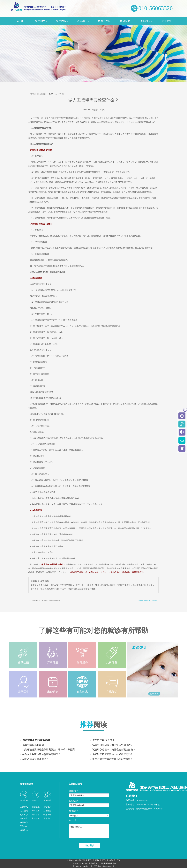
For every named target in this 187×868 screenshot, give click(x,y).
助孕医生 (47, 811)
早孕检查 (24, 826)
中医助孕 (24, 822)
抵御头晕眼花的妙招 (33, 745)
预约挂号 (36, 801)
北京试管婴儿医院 (114, 860)
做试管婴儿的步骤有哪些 (36, 740)
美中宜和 (79, 860)
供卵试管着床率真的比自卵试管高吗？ (113, 754)
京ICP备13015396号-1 (81, 866)
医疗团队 (62, 21)
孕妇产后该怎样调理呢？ (35, 759)
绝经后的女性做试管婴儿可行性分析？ (113, 759)
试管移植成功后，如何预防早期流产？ (113, 745)
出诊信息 (47, 807)
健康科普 (125, 21)
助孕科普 (42, 94)
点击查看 (154, 694)
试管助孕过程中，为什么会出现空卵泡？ (114, 750)
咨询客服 (24, 801)
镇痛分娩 (24, 830)
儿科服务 (36, 819)
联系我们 (47, 819)
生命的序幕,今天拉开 (103, 740)
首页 (33, 94)
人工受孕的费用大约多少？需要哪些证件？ (44, 601)
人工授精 (59, 94)
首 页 (20, 21)
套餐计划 (104, 21)
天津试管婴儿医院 (100, 860)
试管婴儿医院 (87, 860)
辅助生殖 (36, 807)
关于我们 (167, 21)
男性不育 (24, 819)
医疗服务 (41, 21)
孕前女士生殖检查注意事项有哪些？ (41, 754)
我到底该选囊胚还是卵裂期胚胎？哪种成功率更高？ (50, 750)
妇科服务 (36, 815)
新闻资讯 (146, 21)
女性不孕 (24, 815)
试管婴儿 (83, 21)
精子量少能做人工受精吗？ (149, 601)
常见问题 (47, 801)
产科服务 (36, 811)
